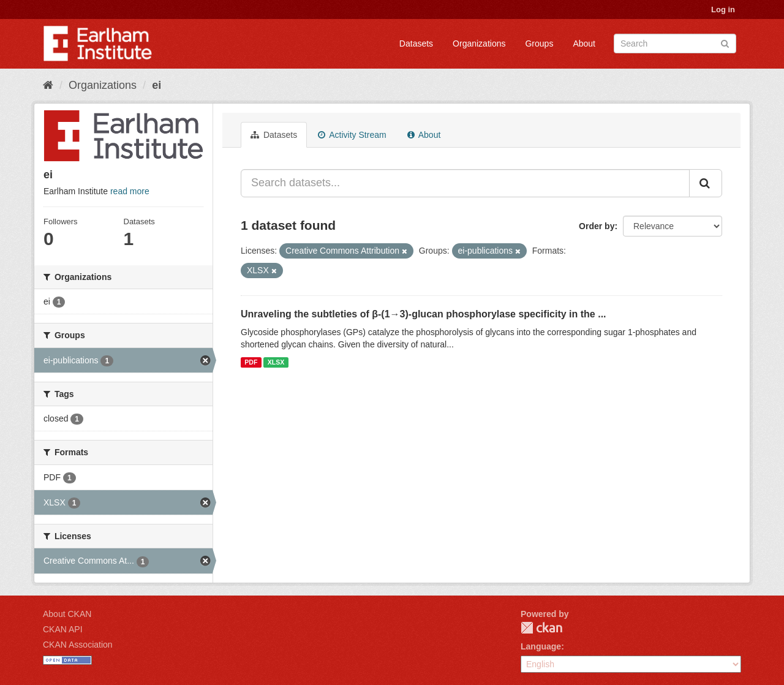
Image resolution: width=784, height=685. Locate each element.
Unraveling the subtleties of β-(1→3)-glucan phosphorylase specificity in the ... (424, 314)
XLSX (276, 362)
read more (130, 191)
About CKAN (67, 614)
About (584, 44)
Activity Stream (352, 135)
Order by (597, 226)
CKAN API (63, 629)
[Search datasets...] (465, 183)
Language (541, 646)
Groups (539, 44)
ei (156, 85)
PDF (251, 362)
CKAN (541, 628)
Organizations (479, 44)
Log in (723, 9)
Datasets (416, 44)
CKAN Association (78, 645)
